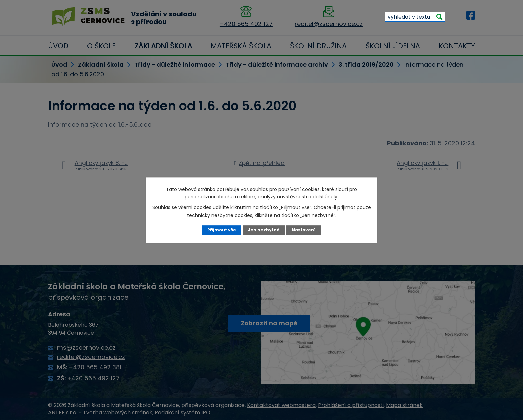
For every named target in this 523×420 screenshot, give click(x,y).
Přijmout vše (221, 230)
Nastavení (304, 230)
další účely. (325, 197)
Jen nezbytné (264, 230)
